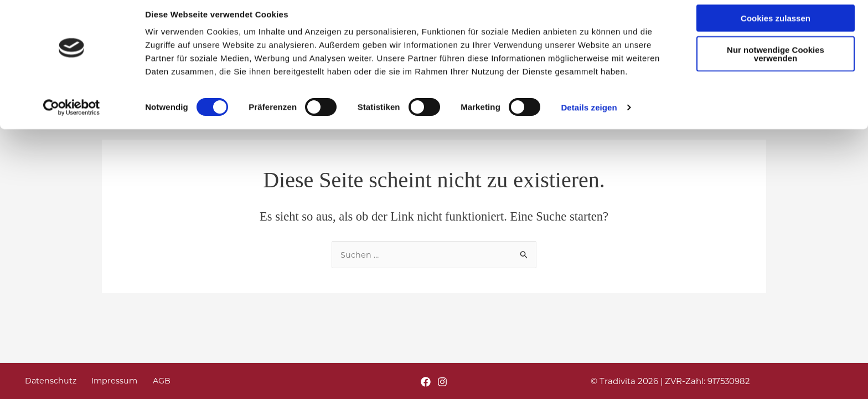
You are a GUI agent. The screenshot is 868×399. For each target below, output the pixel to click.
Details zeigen (589, 116)
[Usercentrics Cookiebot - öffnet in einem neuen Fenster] (72, 116)
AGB (146, 381)
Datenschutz (46, 381)
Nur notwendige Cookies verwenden (776, 63)
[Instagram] (442, 382)
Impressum (104, 381)
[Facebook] (426, 382)
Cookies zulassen (776, 27)
